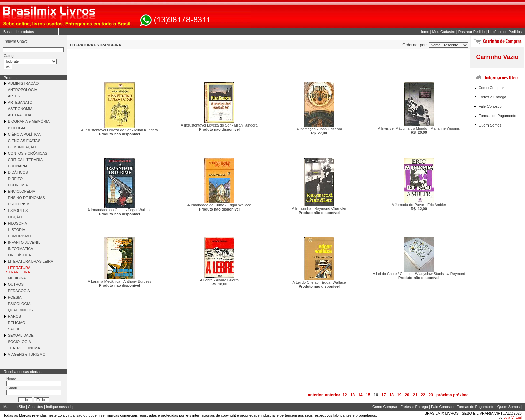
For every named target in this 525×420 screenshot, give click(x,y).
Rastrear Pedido (472, 32)
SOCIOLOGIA (20, 342)
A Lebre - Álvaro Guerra (219, 282)
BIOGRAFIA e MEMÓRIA (29, 121)
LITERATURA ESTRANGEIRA (17, 270)
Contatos (35, 407)
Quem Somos (490, 125)
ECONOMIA (18, 185)
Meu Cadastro (444, 32)
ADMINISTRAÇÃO (23, 83)
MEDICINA (17, 278)
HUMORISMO (20, 236)
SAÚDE (14, 329)
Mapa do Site (14, 407)
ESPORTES (18, 211)
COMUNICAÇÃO (22, 147)
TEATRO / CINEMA (24, 348)
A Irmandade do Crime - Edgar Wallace (120, 212)
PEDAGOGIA (19, 291)
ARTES (14, 96)
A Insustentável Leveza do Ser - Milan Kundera (119, 132)
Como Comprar (491, 88)
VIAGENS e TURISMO (27, 354)
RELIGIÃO (17, 323)
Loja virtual (66, 415)
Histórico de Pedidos (505, 32)
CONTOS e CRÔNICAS (28, 153)
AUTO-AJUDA (20, 115)
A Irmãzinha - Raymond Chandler (319, 211)
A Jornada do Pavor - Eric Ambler (419, 207)
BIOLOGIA (17, 128)
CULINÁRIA (18, 166)
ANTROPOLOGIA (23, 90)
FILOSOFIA (18, 223)
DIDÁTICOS (18, 172)
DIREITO (15, 179)
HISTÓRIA (17, 230)
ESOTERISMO (20, 204)
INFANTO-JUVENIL (24, 242)
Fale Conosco (490, 106)
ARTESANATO (20, 102)
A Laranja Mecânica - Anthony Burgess (120, 283)
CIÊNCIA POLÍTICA (24, 134)
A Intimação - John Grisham (319, 131)
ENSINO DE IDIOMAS (26, 198)
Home (424, 32)
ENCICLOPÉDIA (22, 191)
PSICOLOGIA (19, 304)
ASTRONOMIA (20, 109)
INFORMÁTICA (21, 249)
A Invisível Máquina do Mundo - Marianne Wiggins (419, 130)
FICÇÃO (15, 217)
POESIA (15, 297)
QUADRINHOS (21, 310)
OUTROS (16, 284)
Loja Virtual (512, 417)
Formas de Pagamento (498, 116)
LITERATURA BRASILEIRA (31, 261)
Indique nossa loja (61, 407)
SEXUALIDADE (21, 335)
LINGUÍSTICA (20, 255)
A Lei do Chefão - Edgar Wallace (319, 284)
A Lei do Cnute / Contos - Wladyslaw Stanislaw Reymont (419, 276)
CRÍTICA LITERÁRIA (25, 160)
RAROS (15, 316)
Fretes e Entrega (493, 97)
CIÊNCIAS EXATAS (24, 141)
